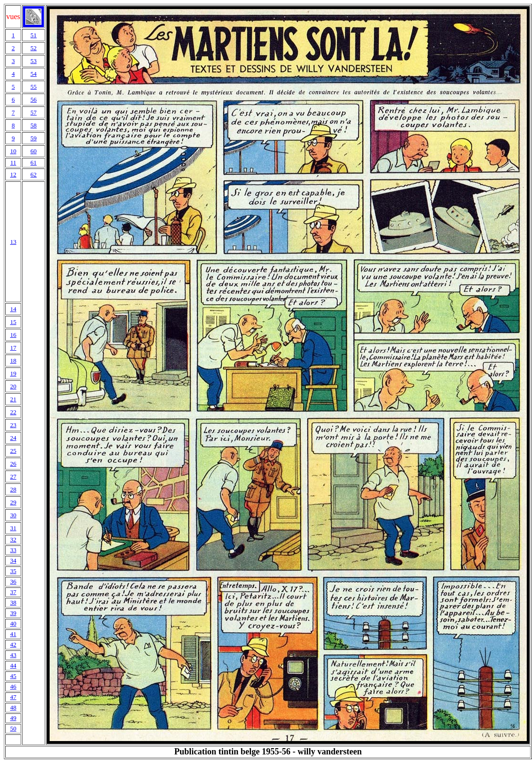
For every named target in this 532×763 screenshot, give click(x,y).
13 (13, 242)
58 (34, 125)
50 (13, 728)
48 (13, 707)
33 (13, 550)
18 (13, 361)
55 (34, 87)
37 (13, 592)
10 (13, 151)
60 (34, 151)
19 (13, 373)
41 (13, 634)
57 (34, 112)
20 (13, 386)
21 (13, 399)
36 (13, 581)
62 (34, 174)
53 (34, 61)
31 (13, 528)
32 (13, 539)
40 (13, 623)
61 (34, 162)
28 (13, 489)
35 (13, 571)
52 (34, 48)
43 (13, 655)
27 (13, 476)
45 (13, 676)
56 (34, 99)
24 (13, 438)
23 (13, 425)
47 (13, 697)
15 (13, 322)
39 (13, 613)
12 (13, 174)
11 (13, 162)
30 (13, 515)
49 (13, 718)
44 (13, 665)
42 (13, 644)
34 (13, 560)
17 (13, 348)
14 (13, 309)
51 (34, 35)
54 (34, 74)
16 (13, 335)
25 (13, 451)
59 (34, 138)
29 (13, 502)
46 (13, 686)
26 (13, 464)
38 (13, 602)
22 (13, 412)
